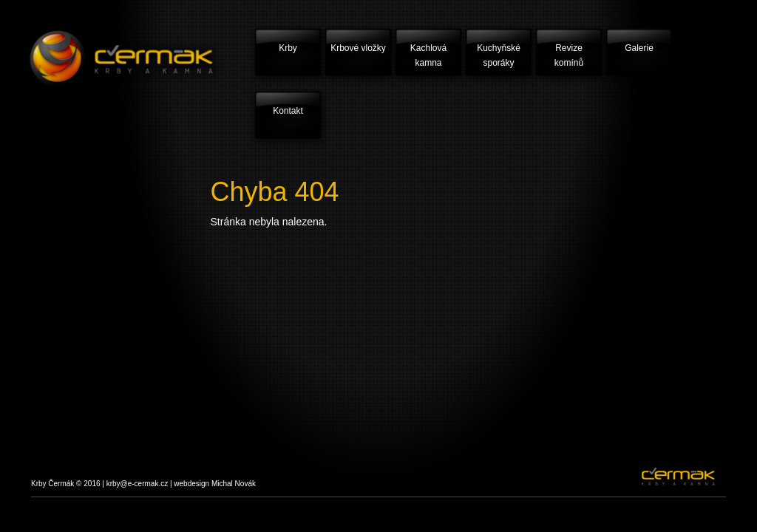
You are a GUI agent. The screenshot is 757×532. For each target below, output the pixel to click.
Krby (288, 48)
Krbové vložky (358, 48)
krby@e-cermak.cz (138, 484)
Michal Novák (234, 484)
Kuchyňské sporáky (499, 55)
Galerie (639, 48)
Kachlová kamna (428, 55)
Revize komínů (569, 55)
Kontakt (288, 111)
